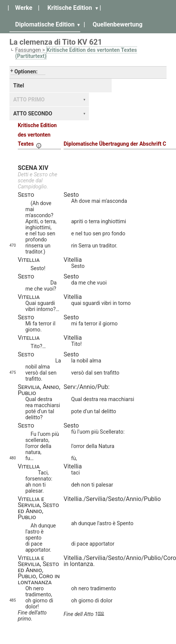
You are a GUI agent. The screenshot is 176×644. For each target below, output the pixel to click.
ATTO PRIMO (29, 100)
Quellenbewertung (118, 24)
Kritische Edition (70, 8)
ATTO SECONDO (33, 114)
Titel (19, 86)
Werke (24, 8)
